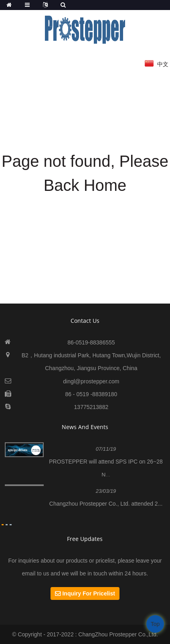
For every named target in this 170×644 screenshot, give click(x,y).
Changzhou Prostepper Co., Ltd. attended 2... (106, 504)
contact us (85, 321)
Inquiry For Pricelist (88, 593)
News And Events (85, 427)
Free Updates (85, 539)
